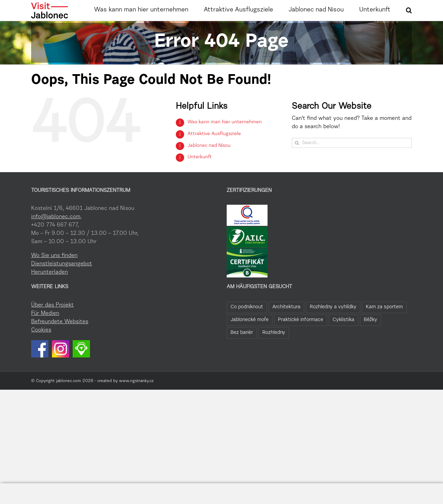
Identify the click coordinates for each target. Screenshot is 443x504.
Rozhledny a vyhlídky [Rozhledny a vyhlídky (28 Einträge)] (333, 326)
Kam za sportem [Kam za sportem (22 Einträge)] (384, 326)
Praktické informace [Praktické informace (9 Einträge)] (301, 339)
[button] (409, 9)
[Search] (297, 162)
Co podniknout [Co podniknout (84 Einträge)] (247, 326)
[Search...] (352, 162)
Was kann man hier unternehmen (225, 141)
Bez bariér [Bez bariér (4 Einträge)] (242, 351)
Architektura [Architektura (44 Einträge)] (286, 326)
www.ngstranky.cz (136, 400)
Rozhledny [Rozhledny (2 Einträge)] (274, 351)
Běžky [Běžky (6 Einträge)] (370, 339)
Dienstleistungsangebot (62, 283)
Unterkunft (200, 176)
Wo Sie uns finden (54, 274)
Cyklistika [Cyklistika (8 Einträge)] (343, 339)
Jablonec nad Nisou (209, 165)
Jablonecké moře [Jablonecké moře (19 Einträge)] (250, 339)
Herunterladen (49, 291)
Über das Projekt (52, 324)
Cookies (41, 349)
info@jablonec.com (56, 236)
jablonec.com (69, 400)
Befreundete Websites (60, 341)
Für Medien (45, 332)
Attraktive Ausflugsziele (214, 153)
